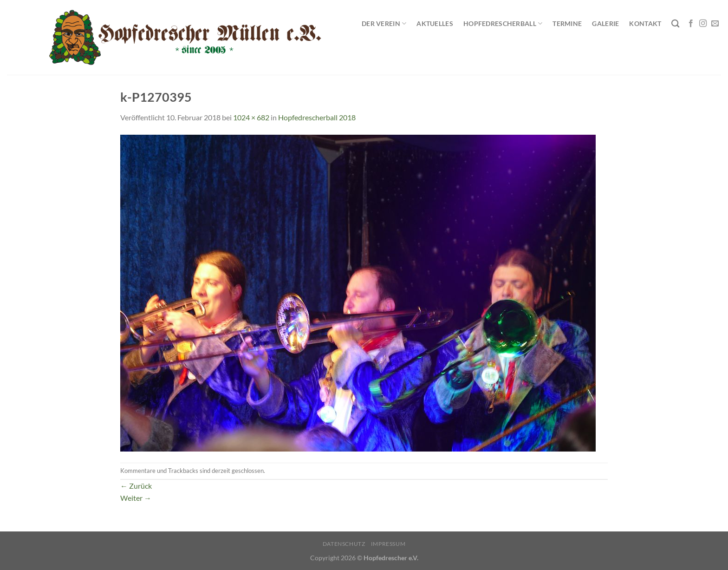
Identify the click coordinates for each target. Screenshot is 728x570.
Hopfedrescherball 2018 (317, 117)
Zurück (136, 486)
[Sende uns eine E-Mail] (715, 24)
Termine (567, 23)
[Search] (675, 24)
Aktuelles (435, 23)
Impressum (388, 544)
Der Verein (384, 23)
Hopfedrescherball (503, 23)
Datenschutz (344, 544)
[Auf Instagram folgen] (703, 24)
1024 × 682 (251, 117)
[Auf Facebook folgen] (691, 24)
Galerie (605, 23)
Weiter (136, 498)
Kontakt (645, 23)
